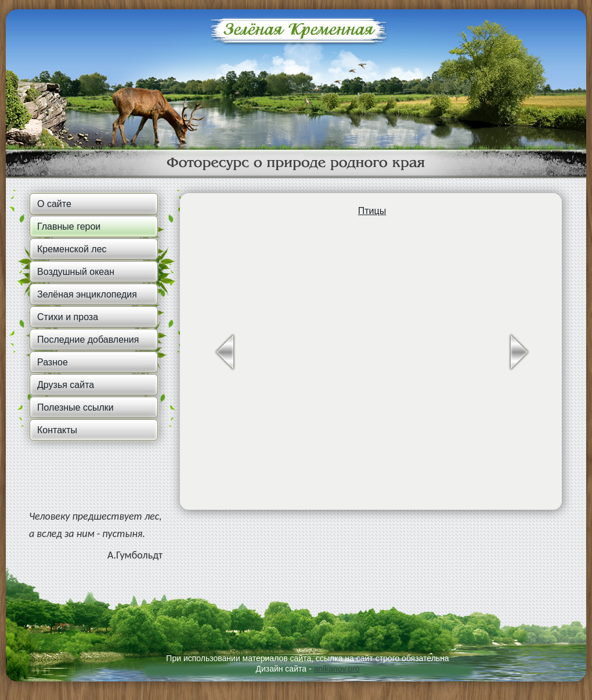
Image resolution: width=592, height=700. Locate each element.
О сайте (54, 204)
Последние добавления (88, 340)
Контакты (57, 430)
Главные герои (69, 226)
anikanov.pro (336, 669)
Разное (53, 362)
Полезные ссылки (75, 407)
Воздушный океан (76, 272)
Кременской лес (72, 249)
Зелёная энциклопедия (87, 294)
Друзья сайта (66, 385)
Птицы (372, 211)
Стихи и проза (68, 317)
